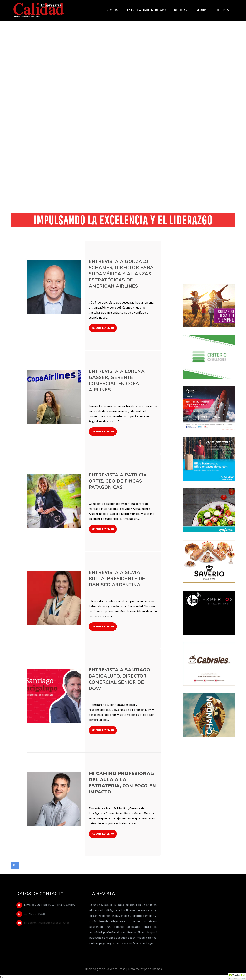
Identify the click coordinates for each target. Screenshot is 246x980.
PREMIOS (201, 10)
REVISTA (112, 10)
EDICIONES (222, 10)
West (140, 969)
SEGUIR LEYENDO (103, 328)
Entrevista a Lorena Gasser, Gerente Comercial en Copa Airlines (117, 381)
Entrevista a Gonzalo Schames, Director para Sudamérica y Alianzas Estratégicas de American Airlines (121, 274)
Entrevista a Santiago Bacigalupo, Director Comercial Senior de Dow (120, 679)
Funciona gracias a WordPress (104, 969)
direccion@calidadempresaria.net (47, 923)
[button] (237, 976)
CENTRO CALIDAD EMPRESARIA (146, 10)
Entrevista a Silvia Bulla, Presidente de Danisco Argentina (117, 579)
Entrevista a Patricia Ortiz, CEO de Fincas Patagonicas (118, 481)
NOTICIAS (181, 10)
